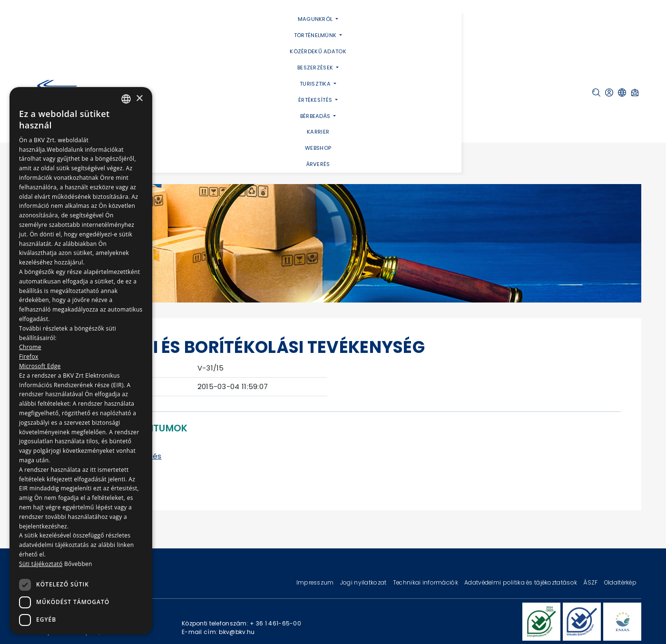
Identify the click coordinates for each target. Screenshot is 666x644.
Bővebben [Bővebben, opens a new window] (78, 564)
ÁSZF (591, 582)
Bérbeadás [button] (316, 116)
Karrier (318, 132)
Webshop (318, 148)
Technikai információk (426, 582)
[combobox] (126, 99)
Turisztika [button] (316, 84)
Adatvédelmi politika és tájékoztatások (521, 582)
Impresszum (316, 582)
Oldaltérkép (620, 582)
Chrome (30, 347)
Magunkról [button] (316, 19)
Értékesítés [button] (316, 100)
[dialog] (81, 361)
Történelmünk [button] (316, 35)
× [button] (139, 99)
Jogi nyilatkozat (364, 582)
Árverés (318, 164)
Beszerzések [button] (316, 68)
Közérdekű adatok (318, 51)
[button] (596, 93)
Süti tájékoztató (41, 564)
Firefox (29, 356)
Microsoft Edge (40, 366)
